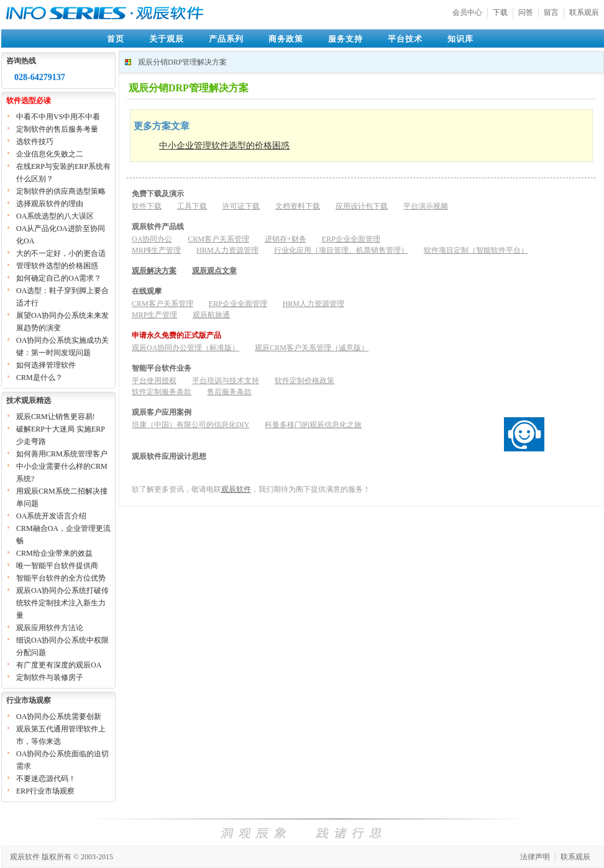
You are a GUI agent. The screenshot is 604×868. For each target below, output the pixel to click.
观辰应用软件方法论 (50, 628)
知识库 (460, 39)
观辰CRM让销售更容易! (56, 417)
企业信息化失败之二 (50, 154)
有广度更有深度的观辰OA (59, 665)
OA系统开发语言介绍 (51, 516)
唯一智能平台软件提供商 (57, 566)
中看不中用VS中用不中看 (58, 117)
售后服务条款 (229, 392)
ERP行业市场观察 (45, 791)
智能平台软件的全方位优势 (61, 578)
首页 (116, 39)
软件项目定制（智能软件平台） (476, 250)
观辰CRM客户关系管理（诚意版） (312, 348)
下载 (500, 12)
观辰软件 (236, 489)
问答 (526, 12)
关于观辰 (167, 39)
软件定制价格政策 (304, 381)
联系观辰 (584, 12)
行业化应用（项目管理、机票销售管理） (341, 250)
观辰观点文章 (214, 271)
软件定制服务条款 (162, 392)
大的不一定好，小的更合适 (61, 253)
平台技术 (405, 39)
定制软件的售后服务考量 (57, 129)
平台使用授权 (154, 381)
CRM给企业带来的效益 (54, 553)
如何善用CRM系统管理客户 (62, 454)
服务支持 (345, 39)
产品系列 (226, 39)
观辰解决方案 (154, 271)
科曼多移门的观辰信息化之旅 (313, 425)
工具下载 (192, 206)
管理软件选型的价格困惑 (57, 266)
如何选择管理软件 (46, 365)
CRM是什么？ (39, 377)
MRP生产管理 (154, 315)
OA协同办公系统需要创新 (59, 717)
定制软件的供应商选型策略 (61, 191)
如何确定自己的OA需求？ (59, 278)
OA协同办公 (152, 239)
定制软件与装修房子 (50, 677)
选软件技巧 (35, 142)
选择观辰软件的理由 (50, 204)
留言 (551, 12)
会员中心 (467, 12)
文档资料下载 (298, 206)
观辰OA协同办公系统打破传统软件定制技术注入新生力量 (62, 603)
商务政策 (286, 39)
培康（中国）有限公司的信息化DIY (190, 425)
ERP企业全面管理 (351, 239)
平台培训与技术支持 (226, 381)
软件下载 (147, 206)
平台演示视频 (426, 206)
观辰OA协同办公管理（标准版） (185, 348)
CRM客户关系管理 (218, 239)
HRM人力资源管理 (227, 250)
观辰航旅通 (211, 315)
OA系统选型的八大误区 (55, 216)
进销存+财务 (286, 239)
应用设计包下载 (362, 206)
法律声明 (535, 857)
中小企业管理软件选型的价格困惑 (224, 146)
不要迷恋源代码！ (46, 779)
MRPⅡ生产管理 (156, 250)
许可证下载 (241, 206)
